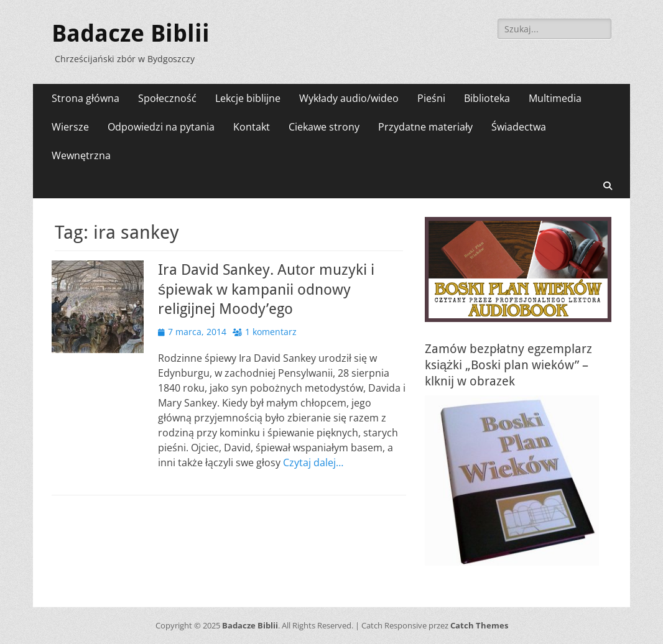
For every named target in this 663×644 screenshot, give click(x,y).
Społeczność (167, 98)
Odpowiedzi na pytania (161, 127)
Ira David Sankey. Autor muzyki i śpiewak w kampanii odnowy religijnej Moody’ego (266, 289)
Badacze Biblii (131, 34)
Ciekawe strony (324, 127)
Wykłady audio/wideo (349, 98)
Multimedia (555, 98)
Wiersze (70, 127)
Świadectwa (519, 127)
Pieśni (431, 98)
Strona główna (86, 98)
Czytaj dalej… (313, 462)
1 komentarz (271, 332)
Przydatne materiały (425, 127)
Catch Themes (479, 625)
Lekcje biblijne (248, 98)
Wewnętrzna (81, 155)
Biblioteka (487, 98)
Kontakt (252, 127)
